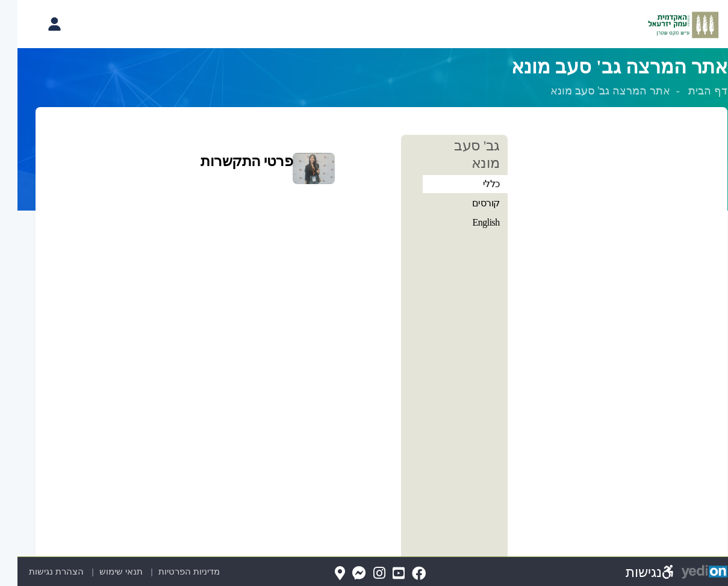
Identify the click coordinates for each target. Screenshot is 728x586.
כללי (474, 184)
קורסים (468, 203)
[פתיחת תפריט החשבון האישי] (37, 24)
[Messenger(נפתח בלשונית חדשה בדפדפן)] (342, 574)
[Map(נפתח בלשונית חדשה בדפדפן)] (322, 574)
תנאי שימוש (102, 571)
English (468, 222)
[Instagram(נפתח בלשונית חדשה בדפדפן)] (362, 574)
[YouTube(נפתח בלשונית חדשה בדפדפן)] (381, 574)
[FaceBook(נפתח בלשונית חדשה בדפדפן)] (401, 574)
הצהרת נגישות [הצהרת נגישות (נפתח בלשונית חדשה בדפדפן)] (41, 571)
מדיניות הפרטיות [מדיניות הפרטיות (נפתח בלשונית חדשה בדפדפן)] (182, 571)
